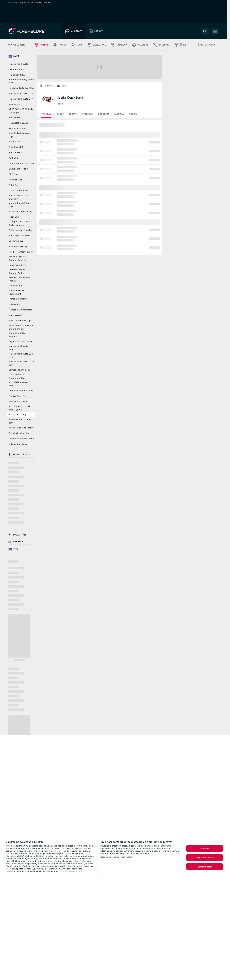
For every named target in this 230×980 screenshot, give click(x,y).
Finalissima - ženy (18, 402)
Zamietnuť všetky (205, 858)
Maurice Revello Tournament (17, 292)
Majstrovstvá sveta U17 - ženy (21, 363)
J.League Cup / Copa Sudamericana (19, 223)
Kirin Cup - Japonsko (19, 235)
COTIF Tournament (18, 191)
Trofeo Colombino (18, 299)
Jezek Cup (14, 217)
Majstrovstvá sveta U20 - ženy (21, 356)
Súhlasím (205, 848)
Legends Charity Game (20, 341)
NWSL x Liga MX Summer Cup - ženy (18, 258)
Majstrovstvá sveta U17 (21, 99)
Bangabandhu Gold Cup (21, 163)
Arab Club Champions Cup (20, 135)
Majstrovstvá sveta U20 (21, 93)
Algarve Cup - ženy (18, 396)
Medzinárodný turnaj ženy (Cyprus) (19, 408)
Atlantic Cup (15, 141)
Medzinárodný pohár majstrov (19, 197)
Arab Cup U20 (16, 147)
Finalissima (14, 104)
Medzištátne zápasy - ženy (20, 384)
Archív (133, 114)
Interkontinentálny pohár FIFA (21, 81)
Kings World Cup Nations (17, 335)
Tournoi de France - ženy (21, 439)
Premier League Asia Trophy (19, 279)
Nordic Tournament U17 (21, 252)
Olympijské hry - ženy (19, 370)
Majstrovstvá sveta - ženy (19, 348)
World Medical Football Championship (21, 327)
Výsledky (87, 114)
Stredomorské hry (18, 246)
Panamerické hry (17, 265)
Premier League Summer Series (17, 271)
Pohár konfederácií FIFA (21, 88)
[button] (205, 31)
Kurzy (60, 114)
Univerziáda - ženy (18, 444)
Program (103, 114)
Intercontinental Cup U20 (19, 205)
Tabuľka (119, 114)
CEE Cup (13, 174)
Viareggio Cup (16, 315)
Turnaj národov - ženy (20, 433)
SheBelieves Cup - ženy (21, 428)
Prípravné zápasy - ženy (21, 391)
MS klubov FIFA (17, 75)
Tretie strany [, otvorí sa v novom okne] (75, 871)
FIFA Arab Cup (16, 152)
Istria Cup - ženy (17, 415)
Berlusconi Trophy (18, 169)
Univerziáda (15, 304)
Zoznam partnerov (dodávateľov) (117, 857)
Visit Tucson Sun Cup (20, 321)
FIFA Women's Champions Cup (17, 376)
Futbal (48, 86)
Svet (65, 86)
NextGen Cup (15, 180)
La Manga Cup (16, 241)
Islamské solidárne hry (20, 211)
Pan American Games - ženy (20, 421)
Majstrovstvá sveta (18, 64)
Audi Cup (13, 158)
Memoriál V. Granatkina (20, 310)
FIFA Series (14, 117)
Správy (73, 114)
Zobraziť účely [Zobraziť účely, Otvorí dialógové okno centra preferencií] (205, 867)
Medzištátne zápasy (19, 123)
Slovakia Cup (15, 286)
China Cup (14, 185)
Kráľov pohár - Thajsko (20, 230)
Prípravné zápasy (18, 128)
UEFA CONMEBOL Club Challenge (21, 111)
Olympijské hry (16, 69)
